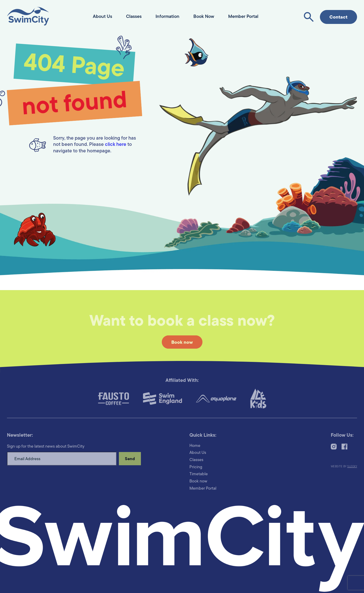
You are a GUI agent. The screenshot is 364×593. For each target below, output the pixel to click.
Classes (134, 17)
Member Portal (243, 17)
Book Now (204, 17)
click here (116, 145)
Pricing (196, 467)
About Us (102, 17)
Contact (338, 17)
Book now (182, 343)
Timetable (199, 474)
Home (195, 446)
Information (167, 17)
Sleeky (352, 467)
